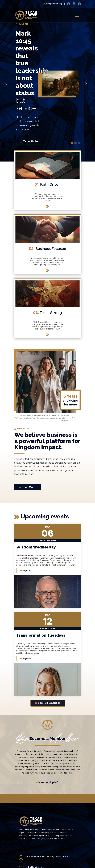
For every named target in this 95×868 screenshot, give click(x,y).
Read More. (28, 487)
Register (25, 570)
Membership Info (47, 782)
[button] (6, 84)
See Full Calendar (48, 703)
